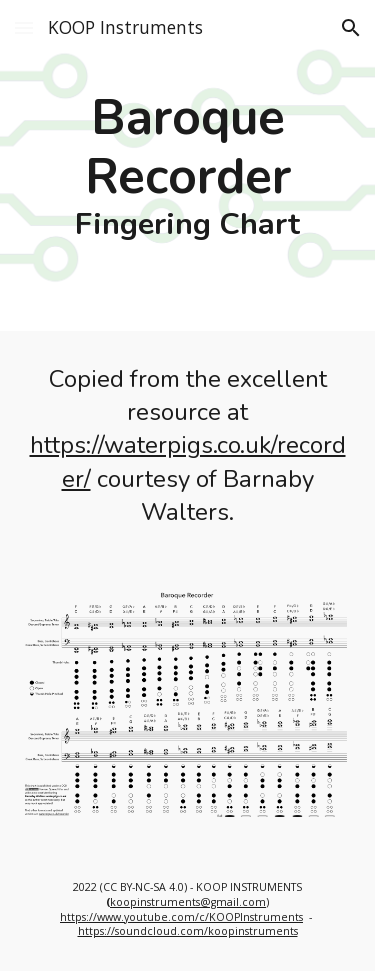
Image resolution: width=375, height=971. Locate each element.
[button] (24, 27)
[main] (188, 165)
